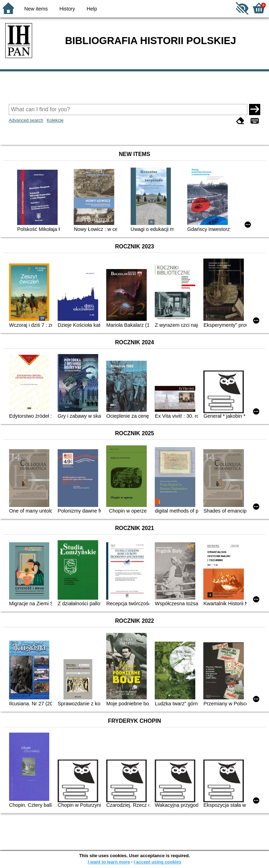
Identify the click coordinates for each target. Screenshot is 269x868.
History (67, 9)
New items (36, 9)
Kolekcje (55, 120)
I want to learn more (109, 862)
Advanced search (26, 120)
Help (92, 9)
